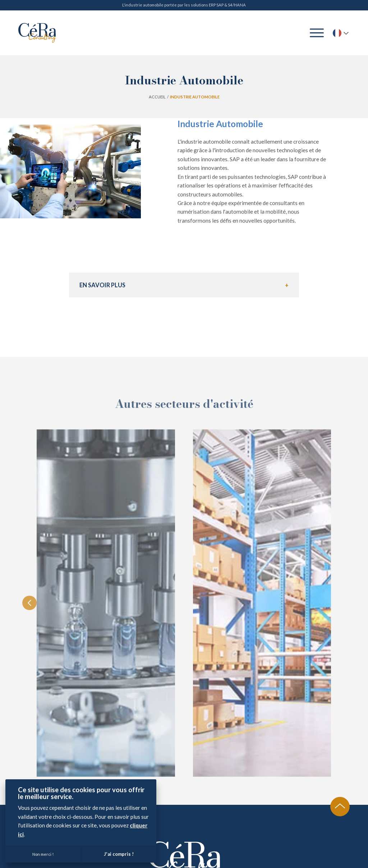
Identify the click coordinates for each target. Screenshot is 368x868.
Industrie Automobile (195, 97)
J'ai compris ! (119, 854)
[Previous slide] (29, 628)
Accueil (157, 97)
